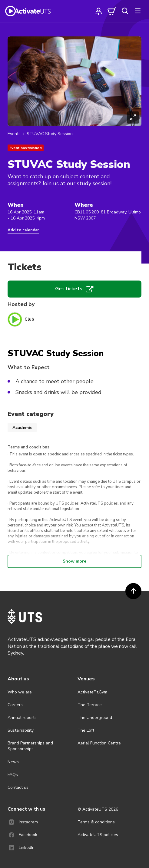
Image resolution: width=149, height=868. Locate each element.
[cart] (112, 11)
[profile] (99, 11)
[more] (138, 11)
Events (14, 134)
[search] (125, 11)
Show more (74, 561)
